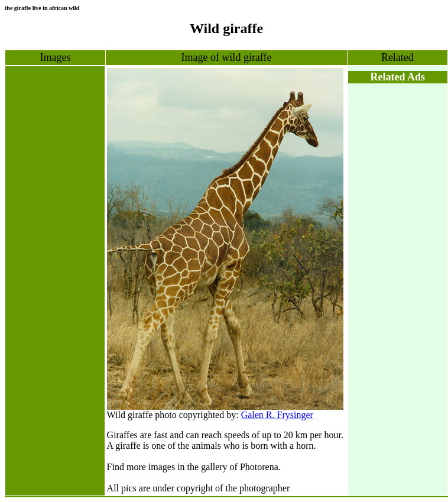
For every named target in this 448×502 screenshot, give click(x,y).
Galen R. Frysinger (277, 415)
